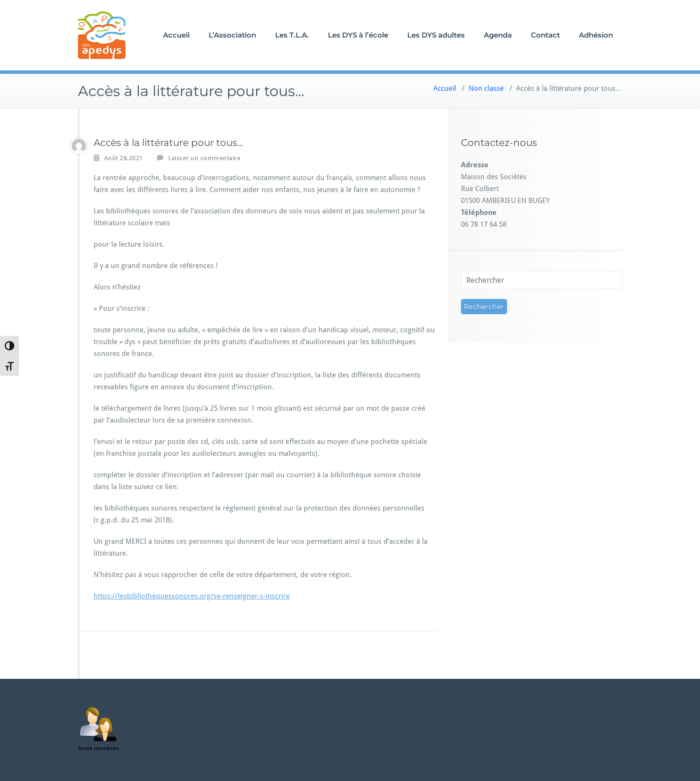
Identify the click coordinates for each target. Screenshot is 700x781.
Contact (545, 35)
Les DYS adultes (436, 35)
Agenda (498, 35)
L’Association (232, 35)
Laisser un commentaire (204, 158)
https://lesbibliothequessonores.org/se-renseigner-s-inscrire (192, 596)
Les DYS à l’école (358, 35)
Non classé (486, 88)
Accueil (176, 35)
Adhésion (596, 35)
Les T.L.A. (292, 35)
